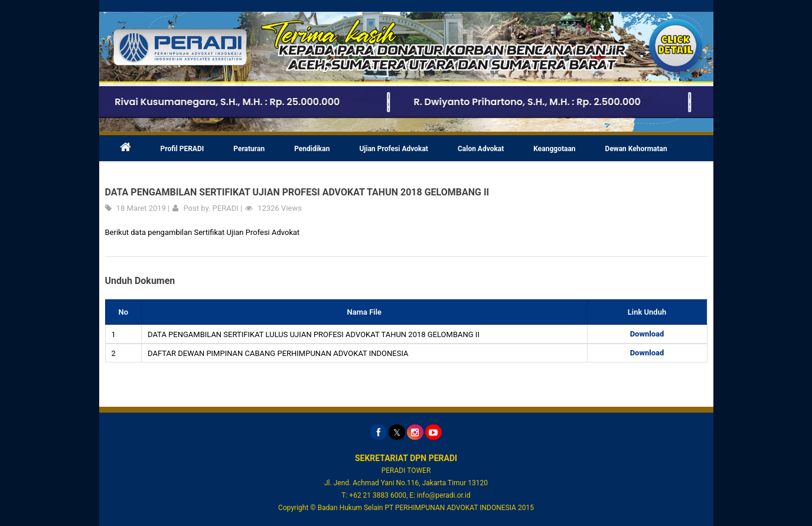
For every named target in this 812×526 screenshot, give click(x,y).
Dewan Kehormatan (636, 149)
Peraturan (249, 149)
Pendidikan (312, 149)
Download (647, 334)
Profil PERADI (182, 149)
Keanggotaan (554, 149)
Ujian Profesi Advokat (394, 149)
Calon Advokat (481, 149)
